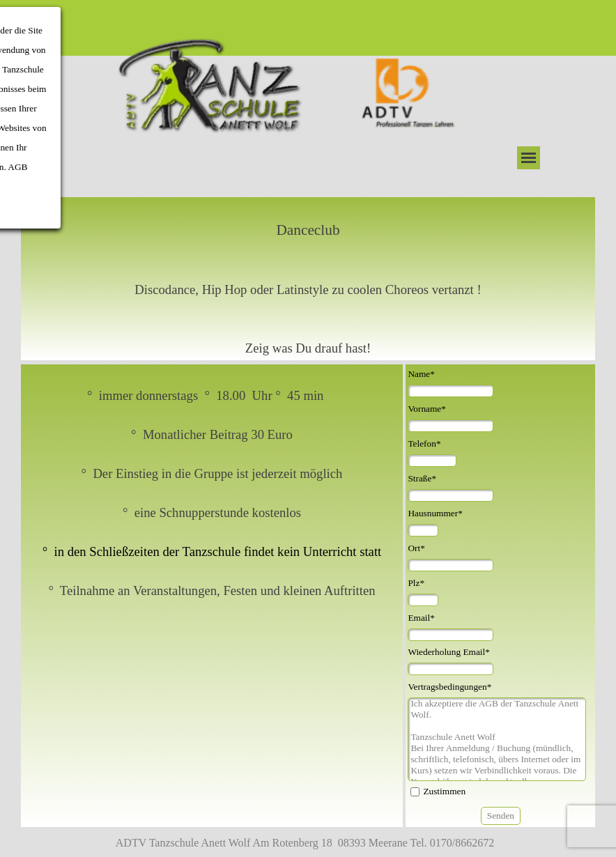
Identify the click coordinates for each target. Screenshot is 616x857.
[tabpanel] (308, 279)
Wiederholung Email (449, 652)
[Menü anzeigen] (529, 158)
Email (421, 618)
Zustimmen (444, 791)
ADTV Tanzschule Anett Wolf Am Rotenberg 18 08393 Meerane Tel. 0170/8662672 (305, 843)
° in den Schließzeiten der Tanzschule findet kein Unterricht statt (212, 551)
